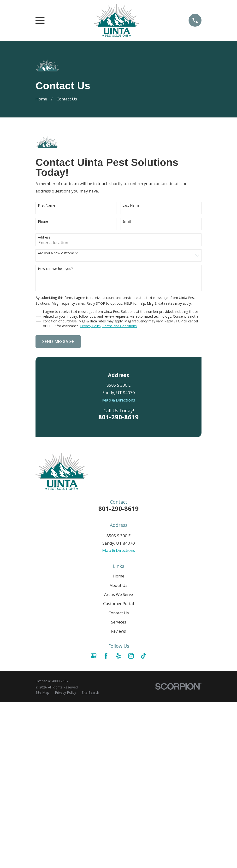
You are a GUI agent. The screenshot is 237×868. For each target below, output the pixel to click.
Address (44, 237)
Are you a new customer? (58, 253)
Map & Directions (119, 400)
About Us (118, 585)
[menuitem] (42, 693)
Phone (43, 222)
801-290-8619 (118, 417)
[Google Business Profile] (94, 656)
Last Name (131, 206)
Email (127, 222)
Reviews (118, 631)
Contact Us (119, 613)
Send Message (58, 342)
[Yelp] (118, 656)
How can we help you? (55, 269)
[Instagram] (131, 656)
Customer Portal (119, 603)
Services (119, 622)
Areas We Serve (118, 594)
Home (118, 576)
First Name (47, 206)
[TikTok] (143, 656)
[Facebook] (106, 656)
